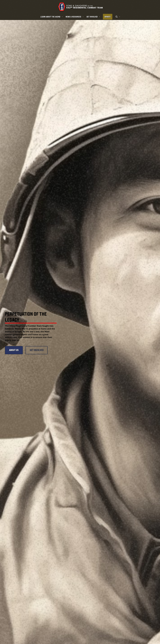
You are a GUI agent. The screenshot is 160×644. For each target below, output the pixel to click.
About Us (14, 350)
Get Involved (37, 350)
